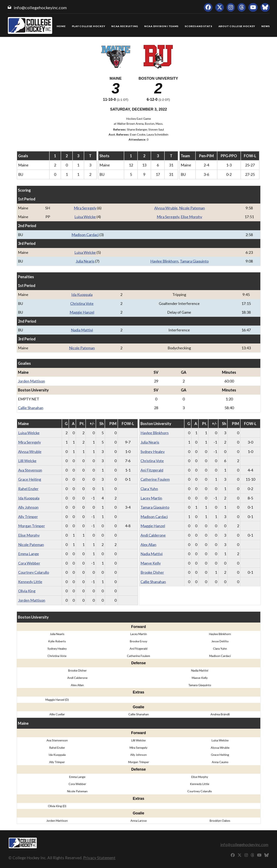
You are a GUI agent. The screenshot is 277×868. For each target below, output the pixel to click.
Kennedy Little (30, 582)
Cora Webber (29, 563)
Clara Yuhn (149, 489)
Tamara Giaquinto (194, 261)
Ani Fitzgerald (152, 470)
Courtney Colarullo (34, 572)
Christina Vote (82, 303)
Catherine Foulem (155, 479)
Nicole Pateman (192, 208)
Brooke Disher (152, 572)
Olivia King (27, 591)
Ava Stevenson (30, 470)
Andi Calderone (153, 535)
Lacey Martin (151, 498)
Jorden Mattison (31, 381)
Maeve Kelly (151, 563)
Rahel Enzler (28, 489)
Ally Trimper (28, 517)
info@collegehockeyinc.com (40, 8)
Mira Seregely (85, 208)
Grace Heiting (30, 479)
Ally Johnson (28, 507)
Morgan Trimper (32, 526)
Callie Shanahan (31, 408)
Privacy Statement (99, 858)
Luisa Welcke (85, 217)
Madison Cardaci (85, 235)
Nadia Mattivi (82, 330)
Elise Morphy (191, 217)
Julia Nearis (85, 261)
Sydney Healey (153, 452)
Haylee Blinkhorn (164, 261)
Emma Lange (29, 554)
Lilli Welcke (27, 461)
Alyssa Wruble (166, 208)
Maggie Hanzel (82, 312)
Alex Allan (148, 545)
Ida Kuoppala (82, 294)
